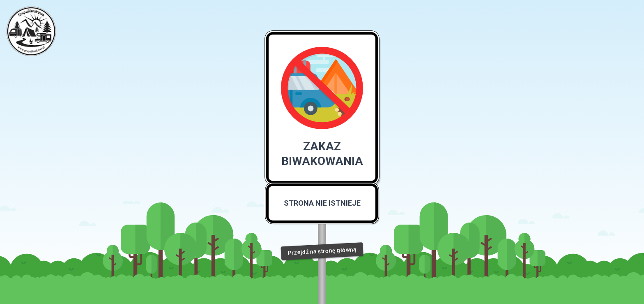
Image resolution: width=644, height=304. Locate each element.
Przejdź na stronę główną (322, 251)
